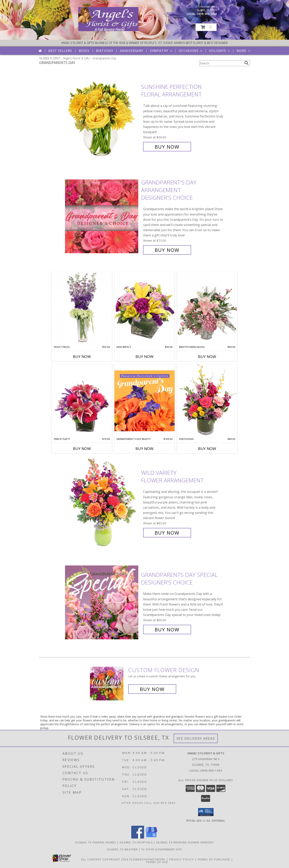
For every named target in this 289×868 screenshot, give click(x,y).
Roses (84, 51)
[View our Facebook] (138, 837)
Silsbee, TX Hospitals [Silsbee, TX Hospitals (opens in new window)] (136, 842)
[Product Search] (221, 63)
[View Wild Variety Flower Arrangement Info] (102, 503)
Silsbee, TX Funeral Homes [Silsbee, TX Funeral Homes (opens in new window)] (96, 842)
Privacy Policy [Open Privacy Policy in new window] (182, 859)
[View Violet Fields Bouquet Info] (82, 309)
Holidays (220, 51)
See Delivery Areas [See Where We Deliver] (196, 738)
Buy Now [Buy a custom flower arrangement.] (152, 689)
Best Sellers (60, 51)
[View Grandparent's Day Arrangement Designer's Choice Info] (102, 216)
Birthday (105, 51)
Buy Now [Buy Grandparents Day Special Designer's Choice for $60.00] (167, 629)
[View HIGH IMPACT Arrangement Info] (144, 308)
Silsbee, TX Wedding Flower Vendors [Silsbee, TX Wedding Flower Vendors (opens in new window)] (185, 842)
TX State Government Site (162, 849)
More (244, 51)
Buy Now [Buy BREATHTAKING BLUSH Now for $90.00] (207, 357)
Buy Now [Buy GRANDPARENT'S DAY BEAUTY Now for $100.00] (144, 449)
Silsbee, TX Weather (122, 849)
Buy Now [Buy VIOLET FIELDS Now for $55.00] (82, 357)
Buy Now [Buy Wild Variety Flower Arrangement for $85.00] (167, 533)
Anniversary (132, 51)
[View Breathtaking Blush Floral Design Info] (207, 309)
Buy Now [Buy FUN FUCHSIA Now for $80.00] (207, 449)
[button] (206, 27)
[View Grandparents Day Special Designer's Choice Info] (102, 602)
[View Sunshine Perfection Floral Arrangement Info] (102, 117)
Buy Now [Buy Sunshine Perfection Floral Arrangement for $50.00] (167, 147)
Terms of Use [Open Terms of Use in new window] (157, 862)
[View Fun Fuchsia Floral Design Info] (207, 401)
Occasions (191, 51)
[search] (246, 63)
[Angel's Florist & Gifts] (108, 30)
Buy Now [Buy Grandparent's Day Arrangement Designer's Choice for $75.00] (167, 250)
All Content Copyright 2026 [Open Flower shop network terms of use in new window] (105, 859)
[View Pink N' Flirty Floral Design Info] (82, 401)
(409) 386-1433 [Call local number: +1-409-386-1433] (207, 14)
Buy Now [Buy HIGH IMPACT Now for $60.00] (144, 357)
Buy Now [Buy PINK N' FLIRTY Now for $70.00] (82, 449)
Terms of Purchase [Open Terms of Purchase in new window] (214, 859)
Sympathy (161, 51)
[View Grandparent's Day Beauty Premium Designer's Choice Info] (144, 401)
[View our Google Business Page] (151, 837)
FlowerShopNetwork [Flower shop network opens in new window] (147, 859)
